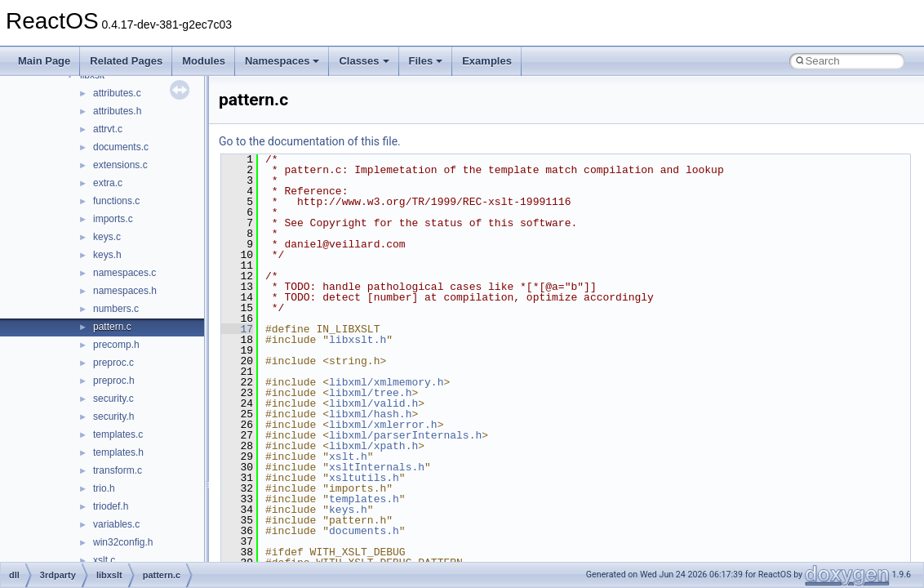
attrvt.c (108, 129)
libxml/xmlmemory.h (386, 382)
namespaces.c (124, 273)
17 (237, 329)
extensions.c (120, 165)
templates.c (118, 434)
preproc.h (114, 381)
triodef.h (111, 506)
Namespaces (282, 61)
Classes (364, 61)
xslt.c (104, 560)
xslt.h (348, 457)
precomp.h (116, 345)
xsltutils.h (364, 478)
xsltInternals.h (377, 467)
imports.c (113, 219)
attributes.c (117, 93)
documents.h (364, 531)
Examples (487, 61)
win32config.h (123, 542)
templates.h (118, 452)
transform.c (118, 470)
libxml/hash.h (370, 414)
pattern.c (112, 327)
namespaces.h (125, 291)
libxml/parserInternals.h (405, 435)
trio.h (104, 488)
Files (426, 61)
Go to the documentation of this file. (310, 141)
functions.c (116, 201)
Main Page (44, 61)
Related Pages (126, 61)
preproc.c (113, 363)
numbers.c (116, 309)
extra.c (108, 183)
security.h (113, 416)
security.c (113, 399)
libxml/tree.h (370, 393)
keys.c (107, 237)
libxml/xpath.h (373, 446)
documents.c (121, 147)
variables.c (116, 524)
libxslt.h (358, 340)
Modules (204, 61)
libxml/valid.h (373, 403)
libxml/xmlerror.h (383, 425)
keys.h (107, 255)
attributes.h (117, 111)
